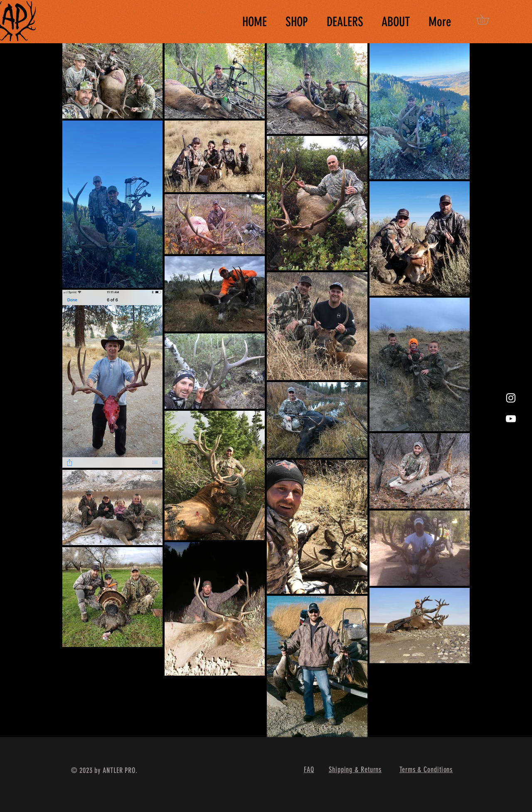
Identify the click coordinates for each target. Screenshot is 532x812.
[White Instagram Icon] (511, 398)
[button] (488, 19)
